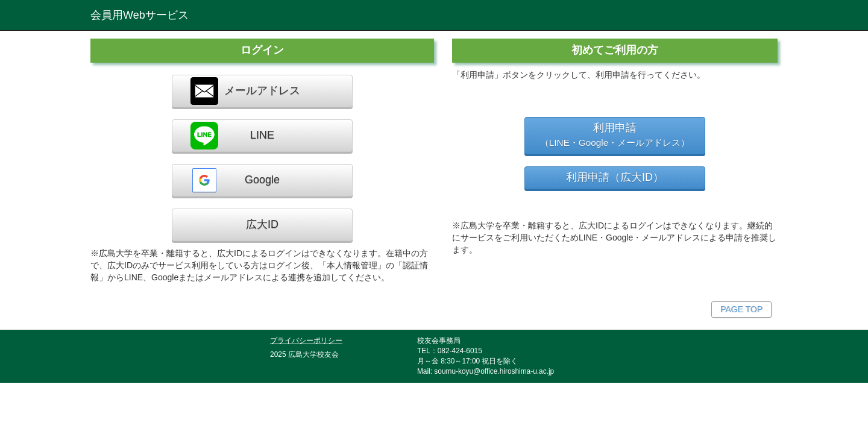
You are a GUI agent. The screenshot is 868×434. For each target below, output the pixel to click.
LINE (232, 136)
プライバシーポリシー (306, 340)
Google (235, 180)
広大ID (262, 224)
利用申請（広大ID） (615, 177)
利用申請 (615, 135)
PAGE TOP (741, 309)
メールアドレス (245, 91)
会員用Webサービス (140, 15)
